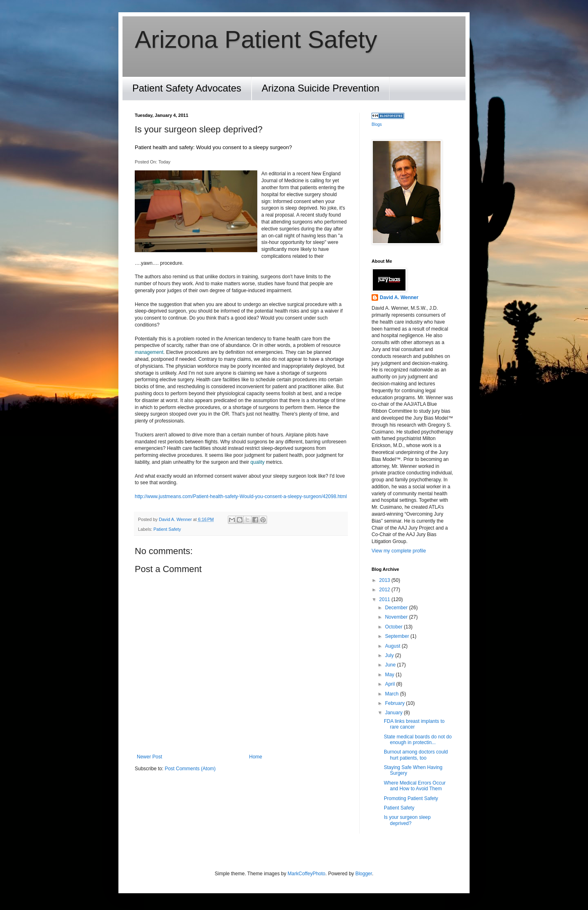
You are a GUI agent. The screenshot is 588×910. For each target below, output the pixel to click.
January (394, 713)
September (398, 636)
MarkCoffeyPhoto (306, 874)
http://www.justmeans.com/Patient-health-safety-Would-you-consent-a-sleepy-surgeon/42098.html (241, 496)
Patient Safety (167, 529)
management (149, 352)
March (393, 694)
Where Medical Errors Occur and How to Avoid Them (415, 786)
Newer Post (149, 757)
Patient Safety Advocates (187, 88)
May (390, 675)
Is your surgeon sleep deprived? (407, 820)
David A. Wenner (399, 297)
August (393, 646)
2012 (385, 590)
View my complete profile (399, 551)
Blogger (364, 874)
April (391, 684)
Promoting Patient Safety (411, 798)
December (397, 608)
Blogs (377, 124)
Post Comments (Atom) (190, 769)
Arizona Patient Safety (256, 39)
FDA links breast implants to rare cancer (414, 724)
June (391, 665)
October (394, 627)
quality (257, 462)
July (390, 655)
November (397, 617)
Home (256, 757)
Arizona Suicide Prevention (321, 88)
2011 (385, 599)
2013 (385, 580)
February (395, 703)
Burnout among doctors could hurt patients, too (416, 755)
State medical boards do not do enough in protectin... (418, 740)
